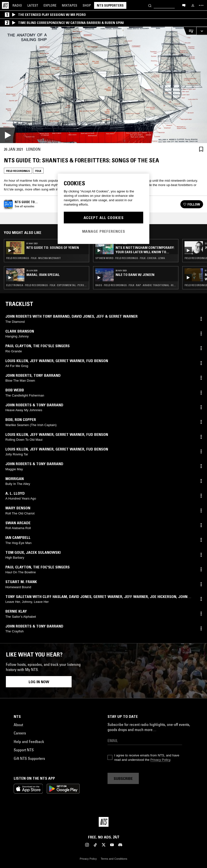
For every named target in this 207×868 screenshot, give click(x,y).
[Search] (150, 5)
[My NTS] (193, 5)
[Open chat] (184, 5)
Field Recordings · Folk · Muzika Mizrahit (33, 258)
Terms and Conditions (114, 859)
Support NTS (24, 750)
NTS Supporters (110, 5)
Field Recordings (18, 171)
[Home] (5, 5)
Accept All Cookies (104, 218)
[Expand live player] (202, 31)
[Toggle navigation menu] (201, 5)
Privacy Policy (160, 760)
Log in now (39, 682)
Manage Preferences (104, 231)
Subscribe (123, 778)
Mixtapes (70, 5)
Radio (17, 5)
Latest (33, 5)
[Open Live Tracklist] (190, 31)
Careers (20, 733)
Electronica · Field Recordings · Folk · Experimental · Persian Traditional (47, 285)
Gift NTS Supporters (29, 758)
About (18, 725)
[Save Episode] (201, 149)
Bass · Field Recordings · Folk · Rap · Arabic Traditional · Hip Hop (136, 285)
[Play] (103, 85)
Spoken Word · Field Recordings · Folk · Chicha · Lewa (130, 258)
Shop (87, 5)
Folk (38, 171)
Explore (50, 5)
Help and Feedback (29, 742)
